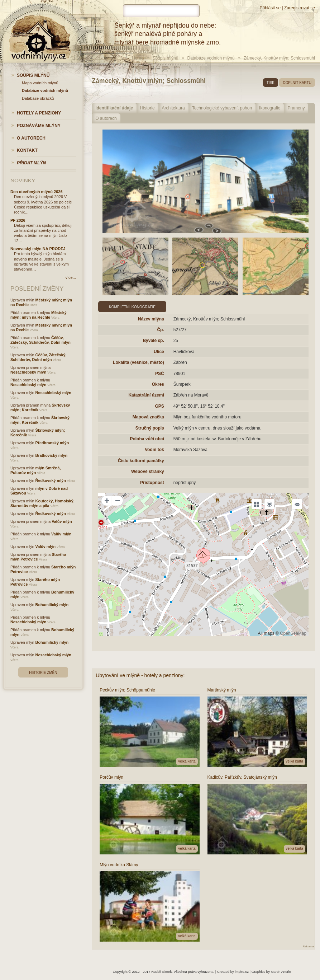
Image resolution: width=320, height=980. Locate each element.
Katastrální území (146, 395)
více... (71, 277)
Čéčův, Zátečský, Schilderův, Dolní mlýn (40, 340)
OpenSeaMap (293, 633)
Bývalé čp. (153, 341)
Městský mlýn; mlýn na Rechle (39, 315)
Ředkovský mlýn (51, 480)
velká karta (187, 761)
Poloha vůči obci (147, 439)
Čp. (160, 330)
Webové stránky (148, 472)
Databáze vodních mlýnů (211, 58)
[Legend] (297, 504)
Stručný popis (150, 428)
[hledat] (161, 11)
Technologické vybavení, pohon (222, 108)
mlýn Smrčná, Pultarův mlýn (35, 470)
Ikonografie (270, 108)
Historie (147, 108)
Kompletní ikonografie (132, 307)
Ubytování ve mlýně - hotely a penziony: (140, 675)
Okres (158, 384)
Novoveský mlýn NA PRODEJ (38, 249)
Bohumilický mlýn (52, 605)
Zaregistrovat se (300, 8)
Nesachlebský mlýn (28, 372)
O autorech (106, 118)
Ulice (159, 352)
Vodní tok (154, 450)
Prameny (296, 108)
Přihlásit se (270, 8)
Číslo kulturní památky (141, 461)
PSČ (160, 374)
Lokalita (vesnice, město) (138, 362)
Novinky (23, 180)
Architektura (173, 108)
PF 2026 (18, 220)
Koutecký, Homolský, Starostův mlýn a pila (42, 503)
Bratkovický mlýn (51, 455)
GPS (159, 406)
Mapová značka (148, 417)
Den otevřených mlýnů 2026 (37, 192)
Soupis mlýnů (165, 58)
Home (138, 58)
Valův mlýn (62, 521)
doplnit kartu (297, 83)
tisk (271, 83)
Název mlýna (151, 319)
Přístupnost (152, 483)
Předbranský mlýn (52, 443)
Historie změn (43, 673)
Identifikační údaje (114, 108)
